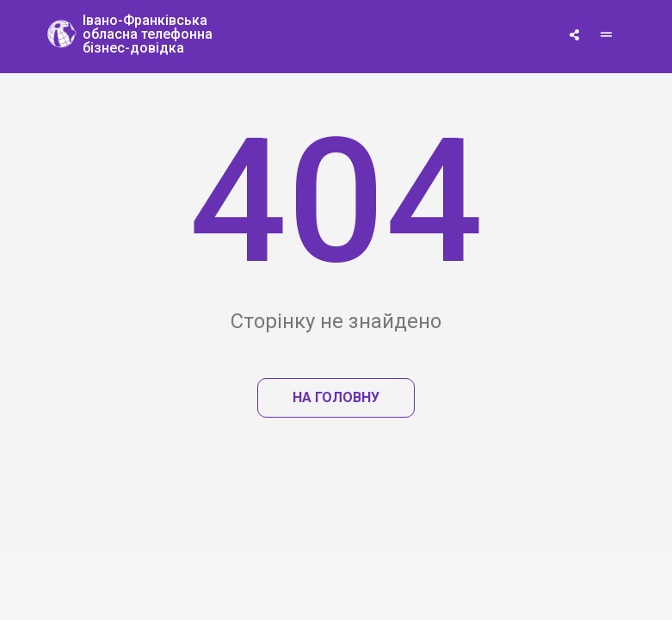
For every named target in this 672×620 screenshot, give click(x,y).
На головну (336, 397)
